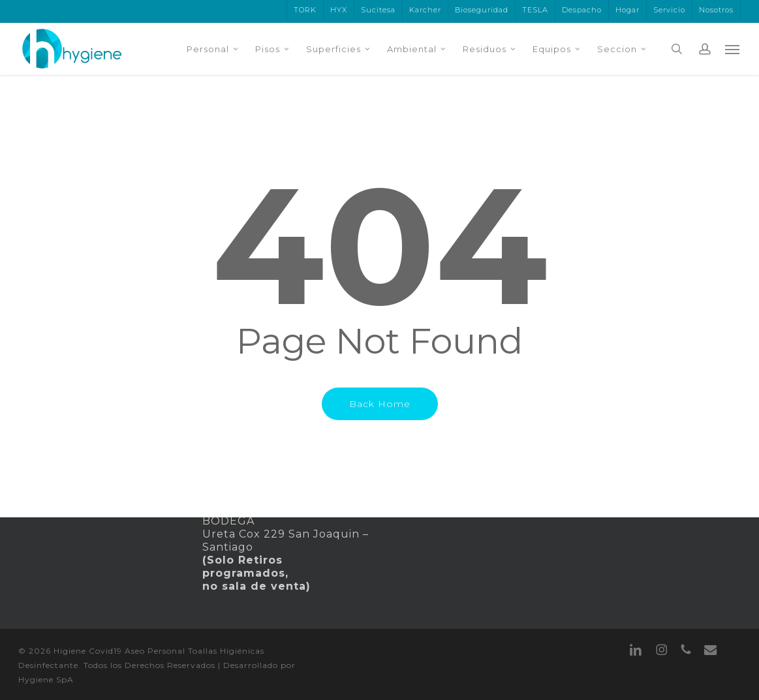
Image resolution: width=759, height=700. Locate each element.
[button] (733, 49)
